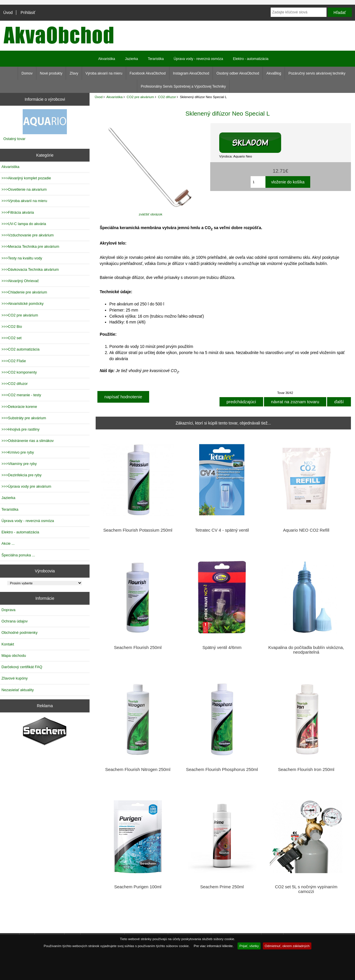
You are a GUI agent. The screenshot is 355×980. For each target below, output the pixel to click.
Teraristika (156, 59)
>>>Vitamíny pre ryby (19, 464)
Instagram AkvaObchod (191, 73)
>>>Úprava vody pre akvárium (26, 486)
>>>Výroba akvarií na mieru (24, 201)
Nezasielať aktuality (18, 690)
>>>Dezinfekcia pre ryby (22, 475)
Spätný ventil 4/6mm (222, 648)
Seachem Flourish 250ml (138, 648)
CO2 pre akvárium (140, 97)
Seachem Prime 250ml (222, 887)
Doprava (8, 610)
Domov (27, 73)
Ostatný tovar (15, 139)
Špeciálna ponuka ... (18, 555)
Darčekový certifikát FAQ (22, 667)
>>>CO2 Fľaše (14, 361)
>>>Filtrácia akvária (18, 212)
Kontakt (8, 644)
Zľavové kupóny (15, 678)
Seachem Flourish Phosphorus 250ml (222, 770)
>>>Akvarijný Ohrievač (20, 281)
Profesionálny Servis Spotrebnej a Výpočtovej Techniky (183, 86)
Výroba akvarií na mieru (104, 73)
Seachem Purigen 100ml (138, 887)
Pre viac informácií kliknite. (214, 946)
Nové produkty (51, 73)
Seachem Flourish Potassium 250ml (138, 530)
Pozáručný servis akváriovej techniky (317, 73)
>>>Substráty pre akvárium (24, 418)
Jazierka (132, 59)
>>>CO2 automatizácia (20, 349)
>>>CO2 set (11, 338)
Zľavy (74, 73)
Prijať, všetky (249, 946)
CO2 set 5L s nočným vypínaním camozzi (306, 889)
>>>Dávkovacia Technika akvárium (30, 269)
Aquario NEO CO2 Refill (306, 530)
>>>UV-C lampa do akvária (24, 224)
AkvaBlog (274, 73)
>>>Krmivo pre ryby (18, 452)
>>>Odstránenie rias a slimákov (28, 441)
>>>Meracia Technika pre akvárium (30, 246)
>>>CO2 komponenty (19, 372)
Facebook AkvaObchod (148, 73)
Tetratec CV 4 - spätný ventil (222, 530)
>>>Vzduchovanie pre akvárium (28, 235)
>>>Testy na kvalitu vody (22, 258)
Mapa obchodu (14, 656)
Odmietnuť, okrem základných (287, 946)
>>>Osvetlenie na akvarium (24, 189)
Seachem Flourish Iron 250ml (306, 770)
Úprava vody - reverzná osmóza (198, 59)
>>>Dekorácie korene (19, 407)
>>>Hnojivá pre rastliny (20, 429)
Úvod (8, 13)
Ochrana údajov (15, 621)
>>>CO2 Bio (12, 327)
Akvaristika (115, 97)
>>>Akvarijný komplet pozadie (26, 178)
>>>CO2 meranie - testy (21, 395)
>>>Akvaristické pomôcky (23, 304)
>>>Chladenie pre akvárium (24, 292)
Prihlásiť (28, 13)
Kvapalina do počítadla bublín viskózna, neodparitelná (306, 650)
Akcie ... (8, 543)
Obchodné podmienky (19, 633)
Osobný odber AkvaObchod (238, 73)
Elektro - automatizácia (251, 59)
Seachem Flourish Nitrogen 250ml (138, 770)
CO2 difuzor (167, 97)
